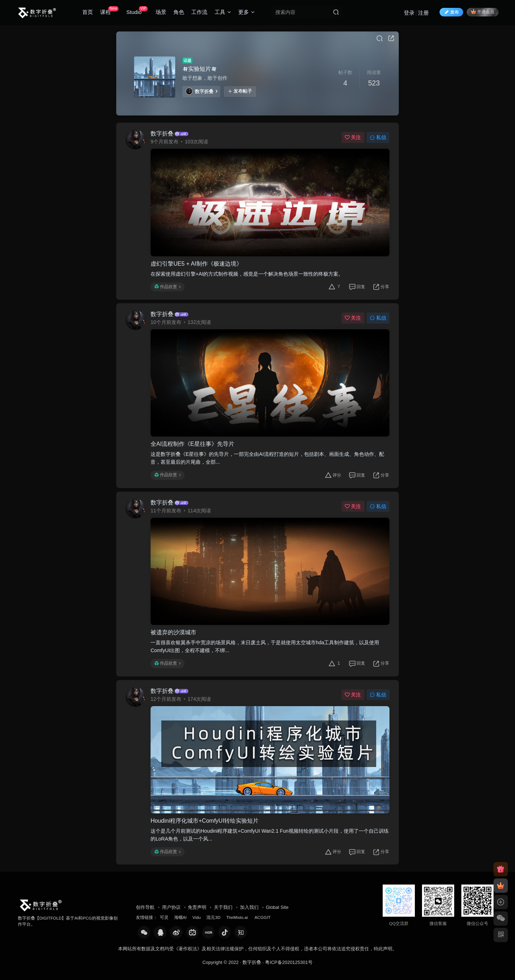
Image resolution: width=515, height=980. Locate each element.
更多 (246, 12)
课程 (109, 11)
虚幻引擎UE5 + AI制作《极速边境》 (196, 264)
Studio (137, 11)
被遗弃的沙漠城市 (173, 632)
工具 (223, 12)
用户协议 (171, 907)
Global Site (277, 907)
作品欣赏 (168, 287)
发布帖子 (240, 91)
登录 (409, 13)
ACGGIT (263, 917)
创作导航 (145, 907)
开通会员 (483, 12)
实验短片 (200, 69)
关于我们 (223, 907)
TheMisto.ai (237, 917)
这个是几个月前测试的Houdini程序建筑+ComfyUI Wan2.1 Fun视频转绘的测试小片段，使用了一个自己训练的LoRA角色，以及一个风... (270, 835)
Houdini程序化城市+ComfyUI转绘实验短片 (205, 821)
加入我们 (249, 907)
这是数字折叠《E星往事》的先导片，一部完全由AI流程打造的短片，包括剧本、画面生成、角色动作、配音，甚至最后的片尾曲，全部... (267, 458)
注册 (423, 13)
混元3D (213, 917)
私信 (378, 137)
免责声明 (197, 907)
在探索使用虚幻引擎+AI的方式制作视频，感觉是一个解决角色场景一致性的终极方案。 (247, 274)
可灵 (164, 917)
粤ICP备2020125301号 (289, 962)
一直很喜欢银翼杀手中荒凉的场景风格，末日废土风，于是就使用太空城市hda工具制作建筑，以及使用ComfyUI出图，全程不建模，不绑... (265, 646)
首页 (88, 12)
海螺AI (180, 917)
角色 (179, 12)
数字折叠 (202, 91)
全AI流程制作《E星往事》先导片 (192, 444)
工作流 (199, 12)
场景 (161, 12)
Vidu (197, 917)
